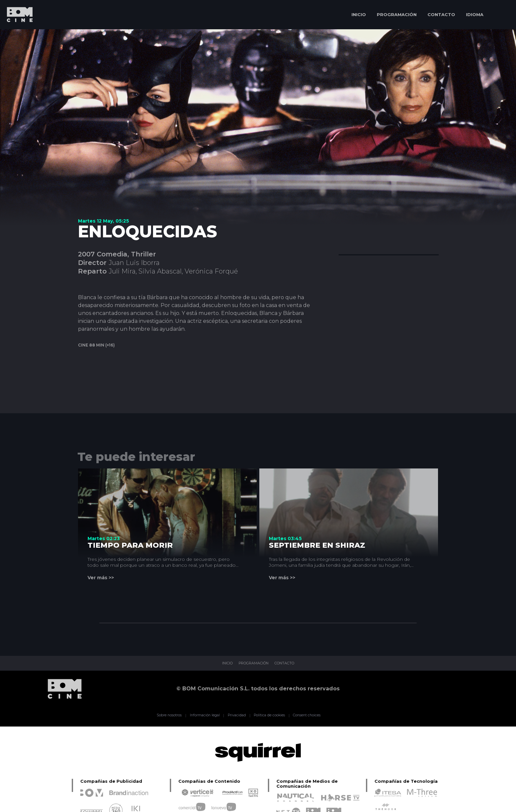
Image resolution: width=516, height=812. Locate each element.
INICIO (359, 14)
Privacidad (233, 715)
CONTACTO (441, 14)
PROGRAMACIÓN (397, 14)
